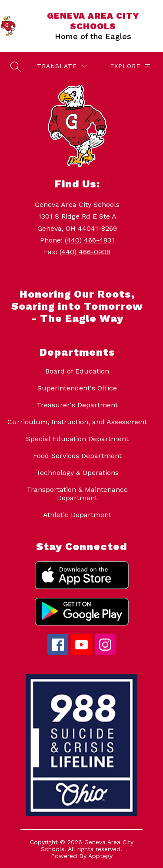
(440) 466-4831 (90, 240)
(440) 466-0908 (85, 252)
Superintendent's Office (77, 388)
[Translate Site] (62, 66)
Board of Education (77, 371)
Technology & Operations (77, 473)
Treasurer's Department (77, 405)
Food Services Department (77, 456)
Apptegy (100, 856)
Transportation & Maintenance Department (77, 494)
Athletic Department (77, 515)
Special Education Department (77, 439)
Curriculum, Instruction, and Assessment (77, 422)
